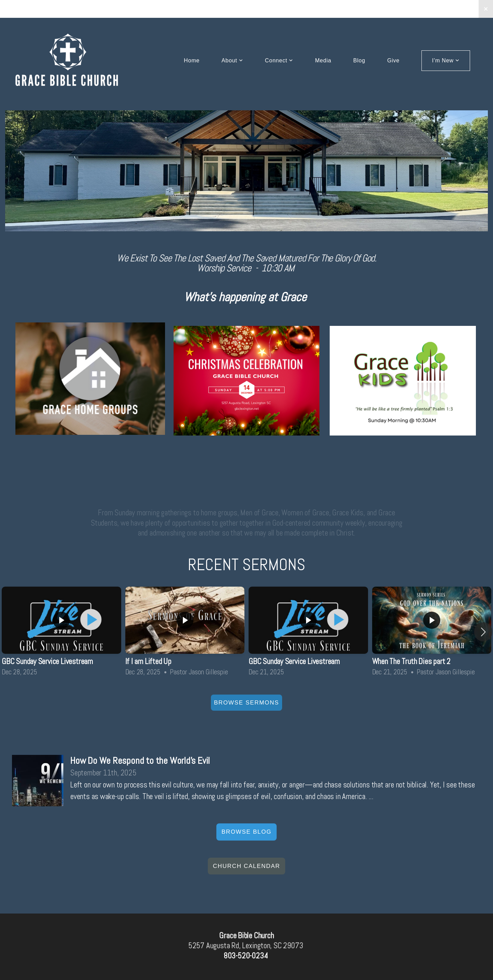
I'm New (446, 60)
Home (192, 60)
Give (393, 60)
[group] (61, 632)
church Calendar (246, 866)
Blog (359, 60)
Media (323, 60)
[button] (483, 632)
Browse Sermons (246, 703)
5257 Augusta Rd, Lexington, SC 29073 (246, 946)
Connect (279, 60)
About (232, 60)
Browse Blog (246, 832)
